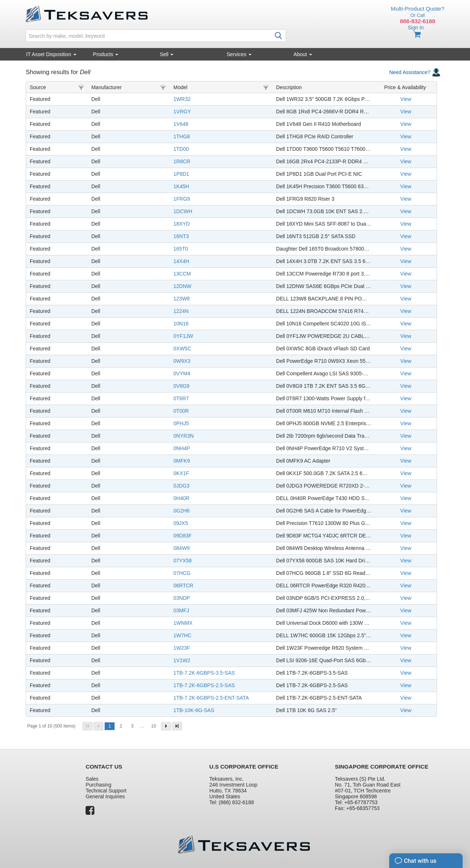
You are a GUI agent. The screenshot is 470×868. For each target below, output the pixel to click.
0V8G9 (181, 386)
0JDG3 (181, 486)
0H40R (181, 498)
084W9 (181, 548)
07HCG (182, 573)
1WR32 (182, 99)
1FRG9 (182, 199)
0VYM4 (182, 373)
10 (153, 726)
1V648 (181, 124)
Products (106, 54)
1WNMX (183, 623)
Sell (167, 54)
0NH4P (182, 448)
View (406, 99)
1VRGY (182, 112)
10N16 (181, 324)
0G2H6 (181, 511)
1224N (181, 311)
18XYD (181, 224)
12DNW (182, 286)
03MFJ (181, 610)
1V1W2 (182, 660)
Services (239, 54)
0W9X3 (182, 361)
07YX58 (182, 561)
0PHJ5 (181, 423)
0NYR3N (183, 436)
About (303, 54)
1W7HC (182, 635)
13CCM (182, 274)
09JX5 (181, 523)
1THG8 (182, 136)
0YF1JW (183, 336)
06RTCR (183, 586)
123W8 (181, 299)
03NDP (182, 598)
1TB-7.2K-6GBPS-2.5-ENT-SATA (211, 698)
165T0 (181, 249)
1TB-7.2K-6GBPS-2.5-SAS (204, 685)
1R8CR (182, 161)
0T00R (181, 411)
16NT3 (181, 236)
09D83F (182, 536)
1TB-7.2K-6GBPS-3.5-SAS (204, 673)
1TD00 (181, 149)
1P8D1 (181, 174)
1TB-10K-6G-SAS (194, 710)
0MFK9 (182, 461)
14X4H (181, 261)
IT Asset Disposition (51, 54)
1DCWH (183, 211)
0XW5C (182, 349)
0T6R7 (181, 398)
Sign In (416, 28)
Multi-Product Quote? (418, 9)
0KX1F (181, 473)
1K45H (181, 186)
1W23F (182, 648)
